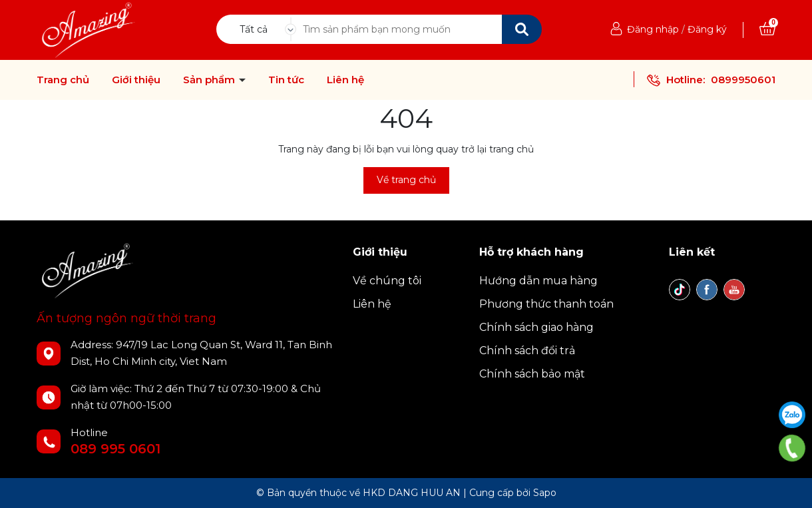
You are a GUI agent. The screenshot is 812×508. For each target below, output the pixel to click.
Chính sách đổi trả (527, 351)
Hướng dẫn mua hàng (538, 281)
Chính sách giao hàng (536, 327)
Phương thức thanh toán (546, 304)
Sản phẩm (210, 80)
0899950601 (743, 80)
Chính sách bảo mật (532, 374)
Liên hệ (345, 80)
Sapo (545, 493)
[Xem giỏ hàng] (767, 29)
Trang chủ (63, 80)
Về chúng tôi (387, 281)
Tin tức (286, 80)
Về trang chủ (406, 180)
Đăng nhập (653, 29)
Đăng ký (707, 29)
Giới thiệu (136, 80)
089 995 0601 (115, 449)
